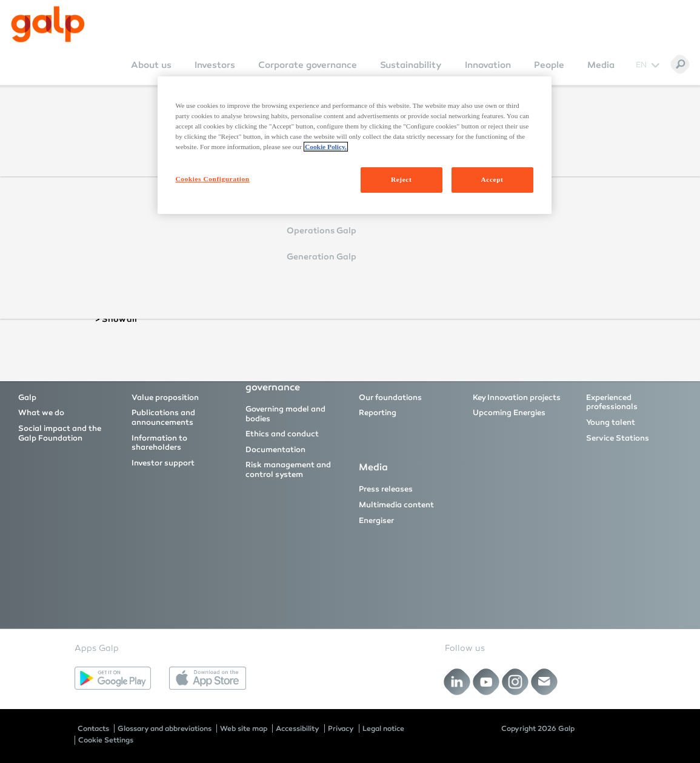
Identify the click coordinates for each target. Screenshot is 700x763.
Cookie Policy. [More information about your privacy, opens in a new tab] (326, 147)
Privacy (341, 728)
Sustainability (411, 65)
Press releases (386, 489)
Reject (401, 179)
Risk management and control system (288, 470)
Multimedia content (396, 505)
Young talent (611, 422)
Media (601, 65)
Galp (27, 398)
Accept (492, 179)
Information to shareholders (159, 443)
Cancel (293, 238)
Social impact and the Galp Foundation (60, 433)
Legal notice (383, 728)
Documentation (275, 450)
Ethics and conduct (282, 434)
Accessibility (298, 728)
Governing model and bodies (285, 414)
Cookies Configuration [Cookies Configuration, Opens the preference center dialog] (213, 179)
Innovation (488, 65)
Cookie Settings (106, 740)
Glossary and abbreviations (165, 728)
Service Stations (618, 438)
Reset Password (255, 272)
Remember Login (271, 219)
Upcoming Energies (509, 413)
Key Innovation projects (517, 398)
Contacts (93, 728)
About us (151, 65)
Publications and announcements (163, 418)
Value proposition (165, 398)
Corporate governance (308, 65)
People (549, 65)
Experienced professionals (612, 402)
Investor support (163, 463)
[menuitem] (151, 73)
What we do (41, 413)
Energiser (376, 521)
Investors (215, 65)
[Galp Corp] (48, 24)
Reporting (378, 413)
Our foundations (390, 398)
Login (246, 238)
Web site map (244, 728)
